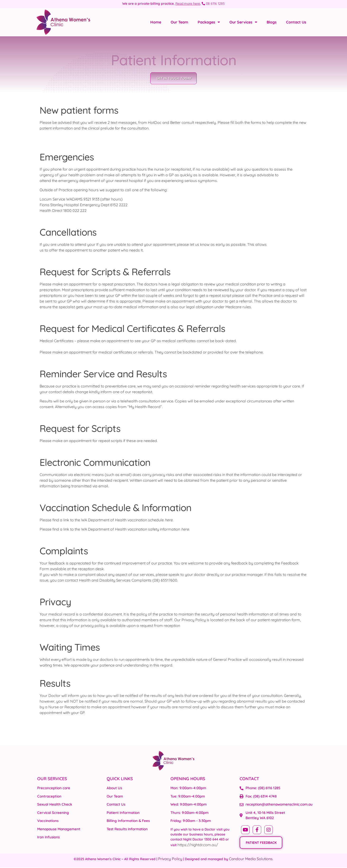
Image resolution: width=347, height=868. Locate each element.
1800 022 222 (75, 211)
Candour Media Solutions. (251, 859)
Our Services (243, 22)
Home (156, 22)
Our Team (179, 22)
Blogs (272, 22)
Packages (209, 22)
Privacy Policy (170, 859)
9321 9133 (91, 199)
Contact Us (296, 22)
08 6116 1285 (213, 4)
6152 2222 (119, 205)
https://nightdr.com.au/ (198, 845)
